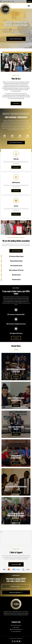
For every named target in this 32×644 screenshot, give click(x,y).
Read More (16, 377)
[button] (29, 6)
